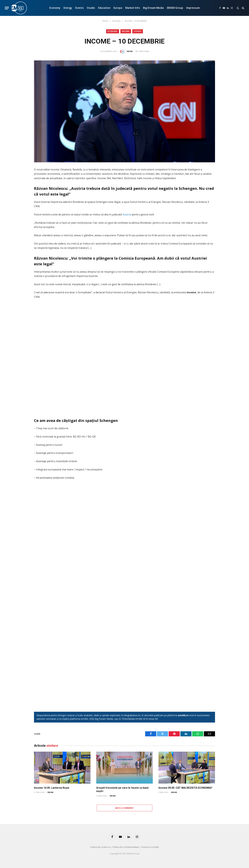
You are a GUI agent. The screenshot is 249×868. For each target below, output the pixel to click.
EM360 (130, 51)
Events (79, 8)
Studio (91, 8)
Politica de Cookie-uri (100, 847)
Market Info (133, 8)
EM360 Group (175, 8)
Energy (68, 8)
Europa (118, 8)
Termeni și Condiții (150, 847)
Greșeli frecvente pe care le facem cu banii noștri (122, 790)
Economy (55, 8)
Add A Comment (124, 808)
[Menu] (7, 8)
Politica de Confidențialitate (126, 847)
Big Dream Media (153, 8)
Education (104, 8)
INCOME (126, 31)
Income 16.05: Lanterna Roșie (52, 788)
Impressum (193, 8)
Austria (127, 214)
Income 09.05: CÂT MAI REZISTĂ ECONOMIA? (185, 788)
